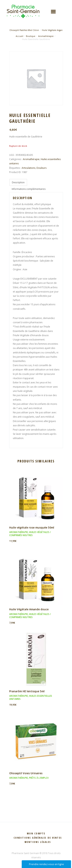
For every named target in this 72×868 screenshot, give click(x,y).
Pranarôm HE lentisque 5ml (27, 691)
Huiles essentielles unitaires (31, 697)
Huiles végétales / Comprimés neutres (30, 534)
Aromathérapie (46, 36)
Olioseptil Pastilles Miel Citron (24, 30)
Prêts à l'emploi (39, 778)
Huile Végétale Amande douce (29, 609)
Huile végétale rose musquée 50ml (32, 527)
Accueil (19, 36)
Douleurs (41, 168)
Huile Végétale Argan (52, 30)
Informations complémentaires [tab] (29, 189)
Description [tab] (18, 182)
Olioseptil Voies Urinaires (26, 773)
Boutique (31, 36)
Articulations (29, 168)
